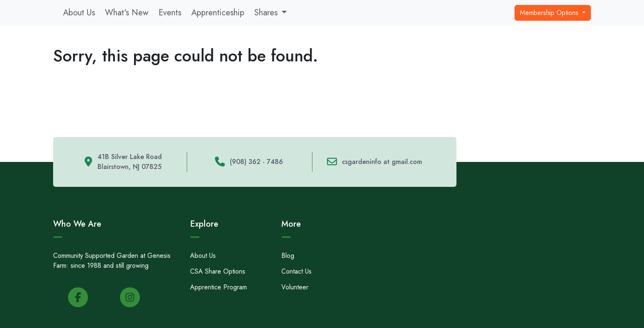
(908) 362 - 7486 (256, 162)
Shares (266, 13)
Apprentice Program (218, 287)
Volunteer (295, 287)
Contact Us (296, 271)
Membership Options (550, 13)
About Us (79, 13)
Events (170, 13)
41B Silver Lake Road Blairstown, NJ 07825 (130, 162)
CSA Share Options (218, 271)
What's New (127, 13)
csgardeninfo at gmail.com (382, 162)
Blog (288, 256)
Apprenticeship (218, 13)
